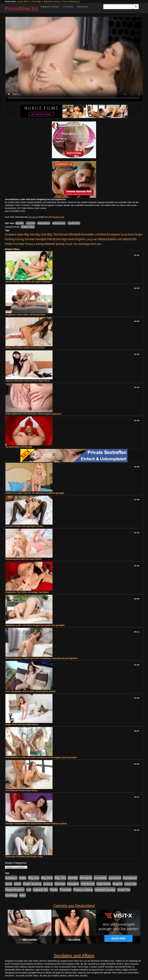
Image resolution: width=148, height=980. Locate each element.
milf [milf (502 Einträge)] (119, 239)
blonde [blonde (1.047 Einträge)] (63, 234)
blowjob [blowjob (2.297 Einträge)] (75, 234)
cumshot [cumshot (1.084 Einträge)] (100, 234)
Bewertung (82, 7)
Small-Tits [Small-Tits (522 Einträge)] (71, 244)
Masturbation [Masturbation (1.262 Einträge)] (107, 239)
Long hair (31, 223)
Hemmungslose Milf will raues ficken (23, 559)
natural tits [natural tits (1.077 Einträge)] (129, 239)
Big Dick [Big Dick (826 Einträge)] (41, 234)
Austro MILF (23, 1)
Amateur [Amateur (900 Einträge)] (11, 234)
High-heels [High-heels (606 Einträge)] (68, 239)
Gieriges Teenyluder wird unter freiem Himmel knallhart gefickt (36, 824)
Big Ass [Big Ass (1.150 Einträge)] (30, 234)
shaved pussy (59, 223)
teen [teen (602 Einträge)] (93, 244)
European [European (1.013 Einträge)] (114, 234)
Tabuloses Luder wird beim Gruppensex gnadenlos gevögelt (35, 625)
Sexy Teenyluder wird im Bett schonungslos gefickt (31, 691)
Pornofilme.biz (22, 9)
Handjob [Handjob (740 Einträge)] (41, 239)
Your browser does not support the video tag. (74, 59)
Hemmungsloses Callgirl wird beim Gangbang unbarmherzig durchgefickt (41, 658)
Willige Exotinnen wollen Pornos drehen (25, 348)
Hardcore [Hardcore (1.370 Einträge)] (54, 239)
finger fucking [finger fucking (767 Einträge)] (32, 884)
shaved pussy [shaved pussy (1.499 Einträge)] (54, 244)
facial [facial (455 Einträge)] (124, 235)
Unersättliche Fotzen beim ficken (22, 790)
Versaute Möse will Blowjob (19, 447)
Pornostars (68, 7)
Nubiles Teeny (28, 227)
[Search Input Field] (118, 7)
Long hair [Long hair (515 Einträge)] (91, 239)
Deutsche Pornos (52, 1)
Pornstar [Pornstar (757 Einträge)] (19, 244)
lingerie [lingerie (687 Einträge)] (80, 239)
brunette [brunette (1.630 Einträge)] (87, 234)
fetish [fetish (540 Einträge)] (131, 235)
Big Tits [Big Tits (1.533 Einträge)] (53, 234)
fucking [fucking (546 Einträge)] (19, 239)
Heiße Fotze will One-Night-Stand (22, 724)
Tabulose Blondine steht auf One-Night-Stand (28, 381)
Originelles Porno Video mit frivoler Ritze (25, 315)
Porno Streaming (70, 1)
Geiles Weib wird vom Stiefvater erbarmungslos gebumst (33, 414)
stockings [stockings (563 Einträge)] (84, 244)
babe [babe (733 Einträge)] (20, 234)
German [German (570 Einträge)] (30, 239)
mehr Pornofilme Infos (15, 211)
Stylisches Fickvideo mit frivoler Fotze (24, 857)
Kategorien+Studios (50, 7)
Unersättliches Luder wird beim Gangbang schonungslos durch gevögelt (41, 757)
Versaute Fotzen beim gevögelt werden (24, 526)
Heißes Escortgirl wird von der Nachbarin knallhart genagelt (35, 493)
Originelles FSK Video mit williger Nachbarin (27, 592)
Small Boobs (74, 223)
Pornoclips (36, 1)
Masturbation (44, 223)
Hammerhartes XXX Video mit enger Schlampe (28, 282)
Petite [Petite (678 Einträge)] (9, 244)
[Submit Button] (136, 7)
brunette (20, 223)
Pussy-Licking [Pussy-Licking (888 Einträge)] (34, 244)
